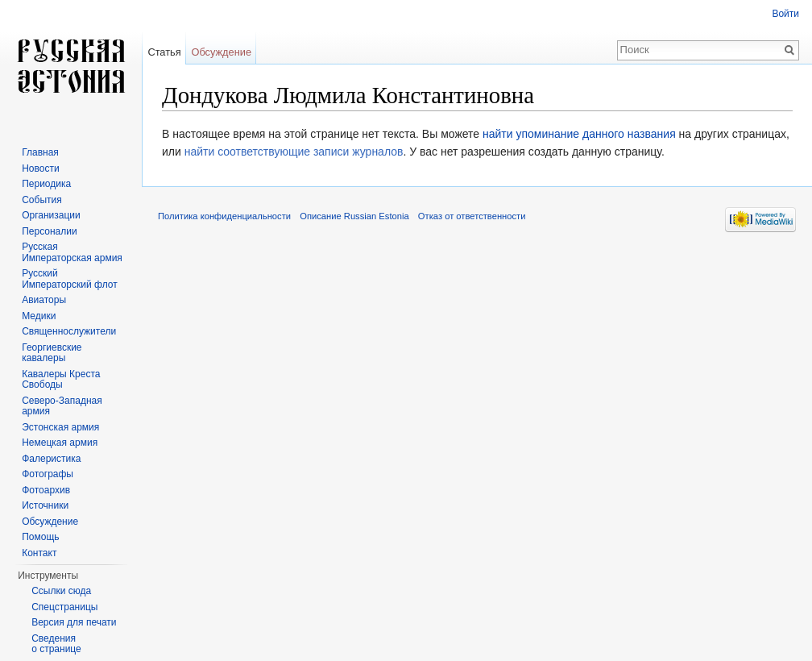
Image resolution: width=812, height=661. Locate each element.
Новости (40, 168)
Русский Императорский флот (69, 279)
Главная (40, 152)
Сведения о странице (56, 644)
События (42, 200)
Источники (45, 505)
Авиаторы (44, 300)
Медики (39, 316)
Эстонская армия (60, 427)
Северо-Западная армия (62, 406)
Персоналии (50, 231)
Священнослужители (69, 331)
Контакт (39, 553)
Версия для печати (74, 622)
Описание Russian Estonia (354, 216)
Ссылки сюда (61, 591)
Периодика (46, 184)
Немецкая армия (60, 443)
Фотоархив (46, 490)
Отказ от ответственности (472, 216)
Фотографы (48, 474)
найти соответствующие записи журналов (294, 152)
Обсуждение (221, 52)
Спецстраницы (64, 607)
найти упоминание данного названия (579, 134)
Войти (785, 14)
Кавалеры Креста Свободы (61, 380)
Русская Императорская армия (72, 252)
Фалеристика (51, 459)
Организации (51, 215)
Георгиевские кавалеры (52, 353)
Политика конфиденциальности (224, 216)
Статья (164, 52)
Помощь (40, 537)
